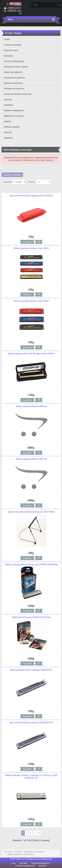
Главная (18, 852)
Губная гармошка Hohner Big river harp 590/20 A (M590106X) (31, 564)
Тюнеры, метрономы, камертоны (31, 94)
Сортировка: (7, 182)
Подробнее (27, 242)
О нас (13, 863)
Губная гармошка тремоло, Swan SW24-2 (31, 248)
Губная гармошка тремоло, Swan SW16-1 (31, 301)
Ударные (31, 121)
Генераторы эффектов (31, 72)
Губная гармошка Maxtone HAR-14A (31, 459)
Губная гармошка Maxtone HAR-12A (31, 406)
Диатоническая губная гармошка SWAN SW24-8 (31, 670)
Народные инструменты (31, 88)
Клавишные (31, 105)
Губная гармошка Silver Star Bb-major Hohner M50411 (31, 354)
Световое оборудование (31, 61)
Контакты (43, 866)
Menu (10, 19)
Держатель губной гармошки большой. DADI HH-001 (31, 512)
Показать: (32, 182)
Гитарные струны (31, 50)
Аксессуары (31, 56)
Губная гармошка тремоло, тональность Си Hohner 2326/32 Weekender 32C (31, 776)
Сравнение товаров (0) (12, 175)
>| (39, 833)
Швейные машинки (12, 127)
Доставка (23, 863)
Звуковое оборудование (31, 110)
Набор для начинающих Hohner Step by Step (31, 617)
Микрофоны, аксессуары (31, 116)
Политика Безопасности (40, 863)
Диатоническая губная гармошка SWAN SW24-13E (31, 722)
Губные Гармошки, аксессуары (20, 854)
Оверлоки (8, 132)
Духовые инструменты (31, 83)
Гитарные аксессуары (31, 45)
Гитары (31, 39)
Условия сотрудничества (25, 866)
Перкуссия (31, 99)
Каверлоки (8, 138)
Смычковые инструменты (31, 78)
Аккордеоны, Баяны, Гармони (31, 67)
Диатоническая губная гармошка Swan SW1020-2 (31, 195)
